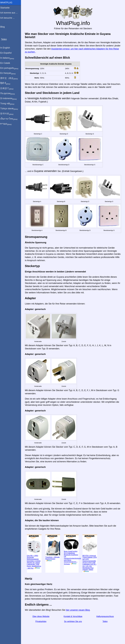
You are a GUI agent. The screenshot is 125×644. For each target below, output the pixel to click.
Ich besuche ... (8, 18)
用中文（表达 (10, 78)
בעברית (7, 124)
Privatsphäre (42, 627)
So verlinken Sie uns (73, 627)
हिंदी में (6, 83)
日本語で (8, 88)
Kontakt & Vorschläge (73, 622)
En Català (6, 63)
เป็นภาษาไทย (10, 119)
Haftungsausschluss (105, 622)
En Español (7, 53)
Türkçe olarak (10, 109)
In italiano (8, 58)
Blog (4, 27)
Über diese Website (42, 622)
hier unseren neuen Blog (79, 616)
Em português (10, 68)
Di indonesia (10, 99)
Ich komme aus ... (10, 13)
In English (6, 48)
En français (9, 73)
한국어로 (8, 114)
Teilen (105, 627)
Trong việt (8, 104)
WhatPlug (7, 3)
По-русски (9, 93)
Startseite (6, 8)
